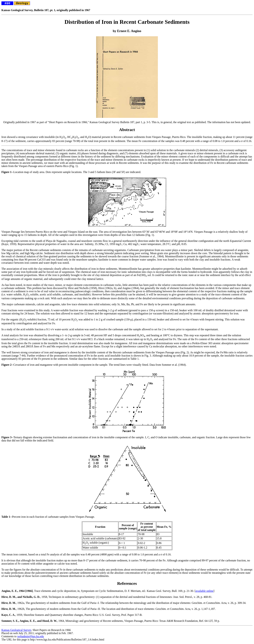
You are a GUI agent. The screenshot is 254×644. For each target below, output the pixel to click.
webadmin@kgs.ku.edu (31, 636)
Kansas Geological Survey (16, 630)
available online (204, 591)
